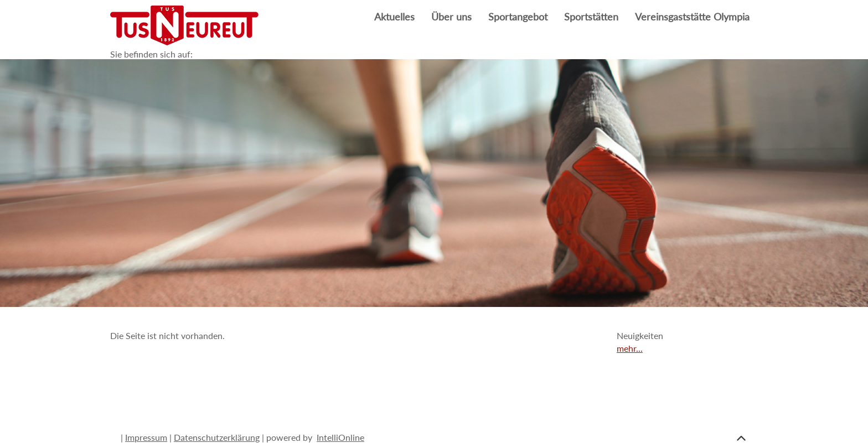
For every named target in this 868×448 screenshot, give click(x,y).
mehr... (630, 348)
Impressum (146, 437)
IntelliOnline (340, 437)
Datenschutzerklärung (217, 437)
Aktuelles (394, 17)
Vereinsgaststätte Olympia (692, 17)
